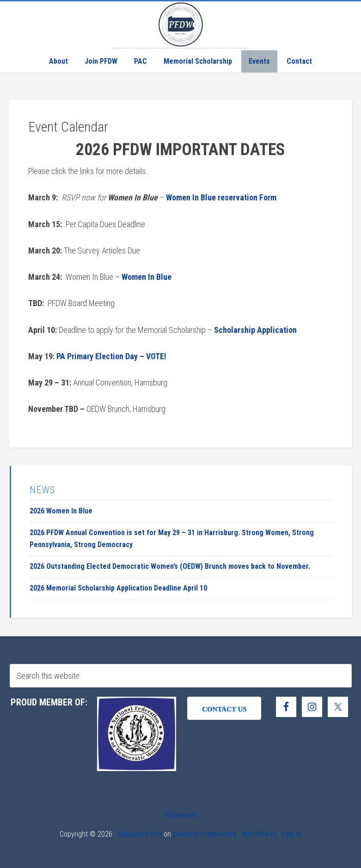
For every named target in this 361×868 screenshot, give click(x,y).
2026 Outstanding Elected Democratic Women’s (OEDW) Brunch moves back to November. (170, 566)
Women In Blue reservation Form (221, 197)
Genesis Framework (205, 834)
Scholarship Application (255, 330)
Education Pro (140, 834)
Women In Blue (147, 277)
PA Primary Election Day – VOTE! (111, 356)
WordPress (259, 834)
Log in (292, 834)
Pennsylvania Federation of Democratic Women (181, 24)
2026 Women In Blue (61, 511)
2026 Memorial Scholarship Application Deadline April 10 (118, 588)
